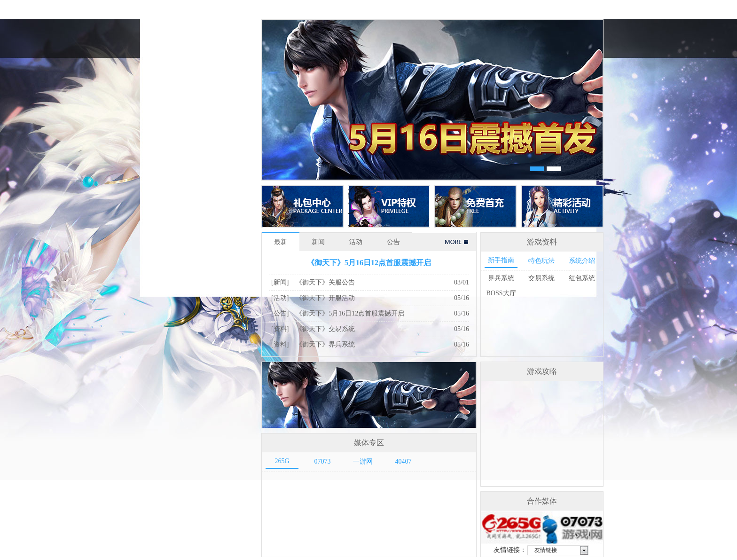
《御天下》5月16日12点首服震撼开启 (369, 263)
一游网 (363, 461)
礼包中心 (302, 206)
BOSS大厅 (501, 293)
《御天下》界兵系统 (325, 344)
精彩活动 (562, 206)
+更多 (455, 242)
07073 (323, 461)
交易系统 (541, 278)
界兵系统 (501, 278)
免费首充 (475, 206)
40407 (404, 461)
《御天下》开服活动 (325, 298)
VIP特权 (389, 206)
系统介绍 (582, 261)
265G (282, 461)
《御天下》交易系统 (325, 329)
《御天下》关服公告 (325, 282)
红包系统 (582, 278)
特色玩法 (541, 261)
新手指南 (501, 260)
